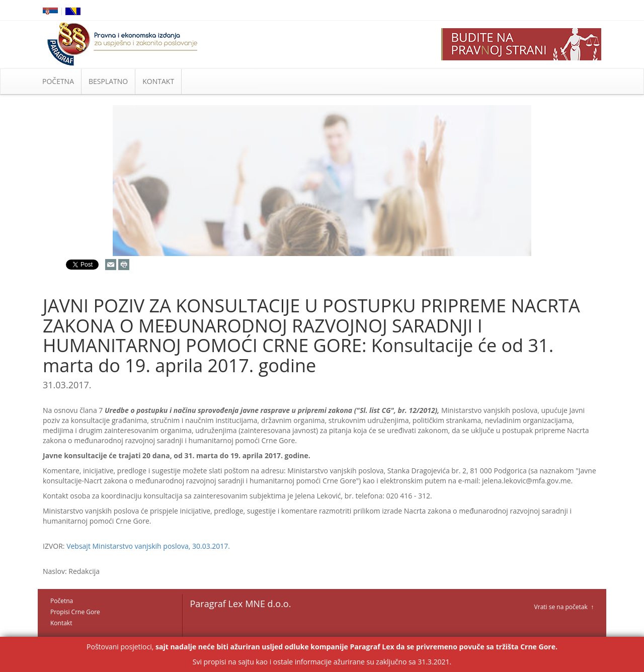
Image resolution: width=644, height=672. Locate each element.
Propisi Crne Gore (75, 612)
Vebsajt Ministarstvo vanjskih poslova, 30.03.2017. (148, 546)
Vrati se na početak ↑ (564, 607)
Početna (62, 601)
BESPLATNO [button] (108, 81)
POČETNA (58, 81)
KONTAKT (158, 81)
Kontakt (61, 623)
